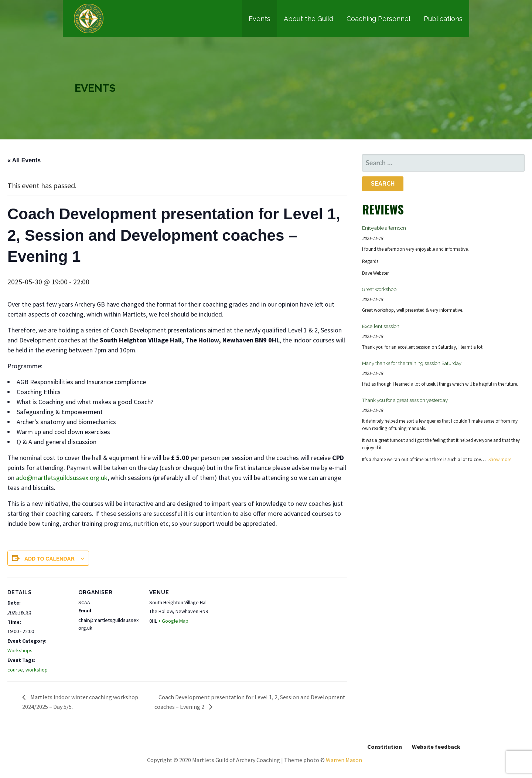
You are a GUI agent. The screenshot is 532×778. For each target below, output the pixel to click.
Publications (443, 19)
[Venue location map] (259, 628)
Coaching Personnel (378, 19)
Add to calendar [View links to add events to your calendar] (50, 559)
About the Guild (308, 19)
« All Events (24, 160)
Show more (500, 459)
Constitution (385, 747)
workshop (37, 670)
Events (260, 19)
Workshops (20, 650)
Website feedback (436, 747)
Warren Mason (344, 760)
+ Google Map (173, 621)
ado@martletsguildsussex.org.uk (62, 478)
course (15, 670)
